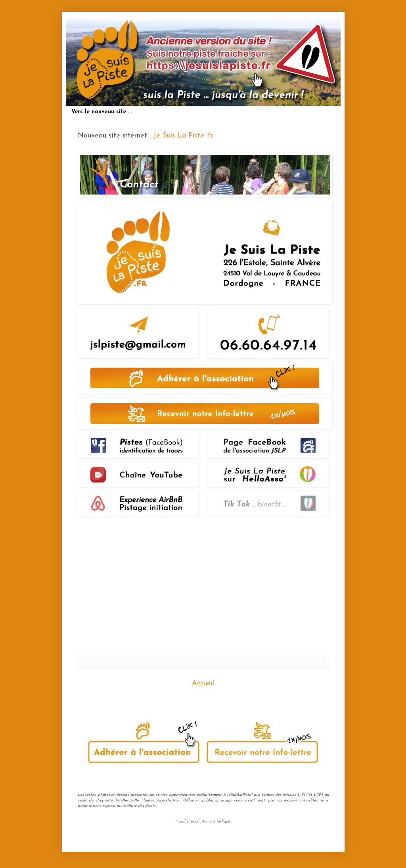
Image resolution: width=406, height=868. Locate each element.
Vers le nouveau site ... (101, 112)
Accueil (203, 684)
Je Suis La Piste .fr (183, 136)
